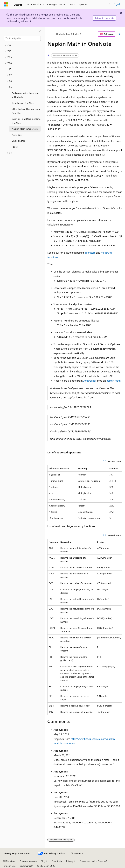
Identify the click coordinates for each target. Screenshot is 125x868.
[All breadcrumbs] (50, 34)
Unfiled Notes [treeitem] (18, 141)
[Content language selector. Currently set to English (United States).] (17, 853)
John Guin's (90, 381)
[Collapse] (40, 31)
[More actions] (120, 34)
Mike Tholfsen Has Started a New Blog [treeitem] (26, 111)
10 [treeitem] (10, 69)
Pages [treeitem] (15, 147)
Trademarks (25, 866)
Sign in (118, 4)
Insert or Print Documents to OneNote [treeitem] (26, 121)
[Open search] (110, 4)
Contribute (57, 861)
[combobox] (22, 38)
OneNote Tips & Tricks (67, 34)
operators (90, 253)
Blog (43, 861)
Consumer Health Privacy (92, 861)
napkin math (114, 381)
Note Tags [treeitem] (17, 135)
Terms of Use (9, 866)
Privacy (70, 861)
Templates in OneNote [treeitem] (23, 103)
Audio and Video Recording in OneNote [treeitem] (25, 95)
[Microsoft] (6, 4)
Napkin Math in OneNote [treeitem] (25, 129)
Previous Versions (28, 861)
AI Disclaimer (9, 861)
